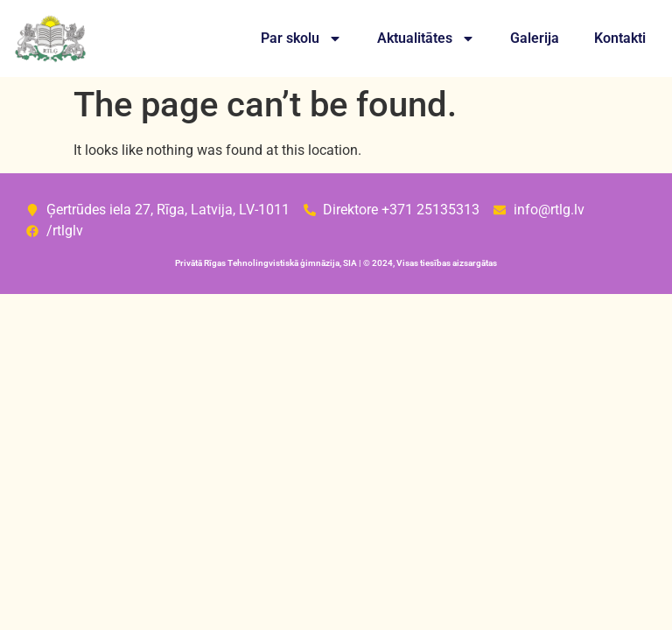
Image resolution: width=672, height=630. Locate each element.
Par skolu (301, 38)
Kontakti (620, 38)
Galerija (535, 38)
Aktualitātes (426, 38)
